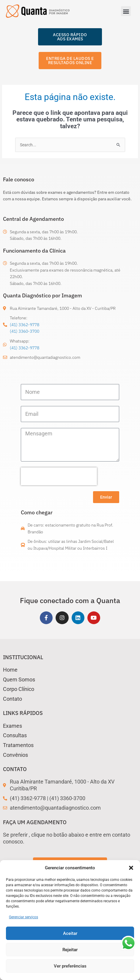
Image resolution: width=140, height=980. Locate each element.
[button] (131, 868)
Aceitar (70, 933)
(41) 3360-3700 (25, 331)
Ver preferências (70, 966)
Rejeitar (70, 950)
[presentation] (59, 476)
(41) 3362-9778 (25, 325)
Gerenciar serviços (23, 917)
